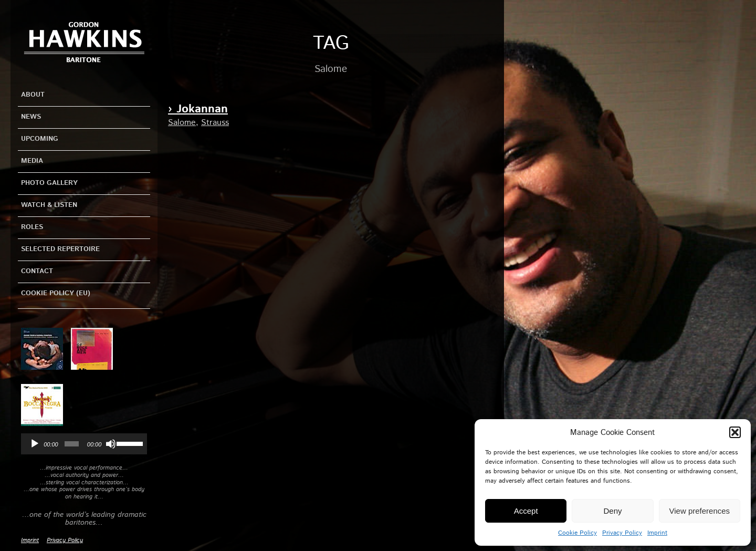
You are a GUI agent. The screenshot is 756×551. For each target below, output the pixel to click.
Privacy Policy (622, 533)
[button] (735, 432)
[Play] (35, 444)
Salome (182, 123)
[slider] (72, 444)
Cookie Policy (577, 533)
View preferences (700, 511)
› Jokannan (198, 109)
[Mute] (111, 444)
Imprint (657, 533)
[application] (84, 444)
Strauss (215, 123)
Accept (526, 511)
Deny (612, 511)
